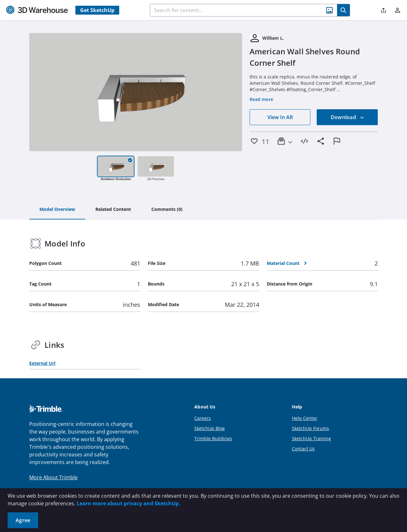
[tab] (57, 210)
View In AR (280, 117)
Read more (261, 99)
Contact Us (303, 449)
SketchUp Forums (310, 428)
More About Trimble (53, 477)
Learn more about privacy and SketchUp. (128, 503)
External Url (42, 363)
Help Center (305, 418)
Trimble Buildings (213, 438)
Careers (203, 418)
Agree (23, 520)
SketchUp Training (311, 438)
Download (348, 117)
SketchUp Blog (210, 428)
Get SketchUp (97, 10)
